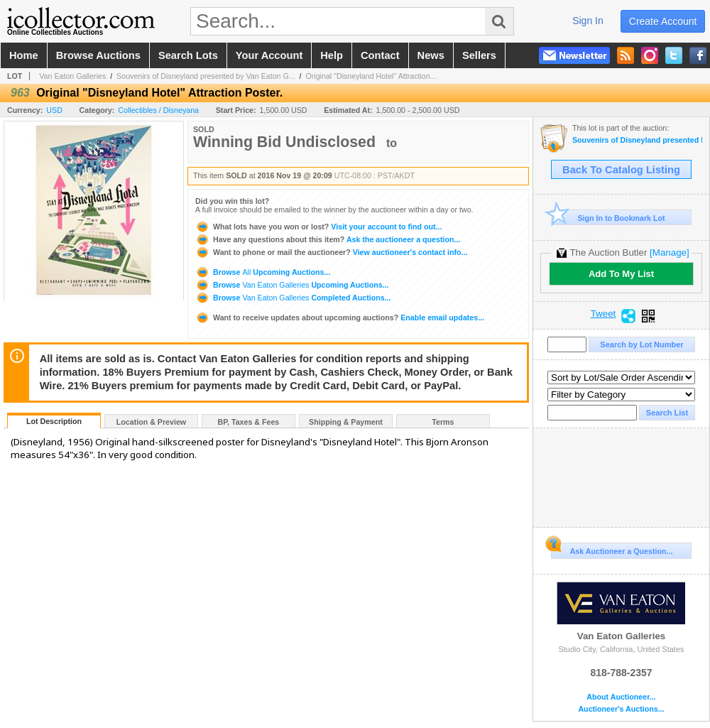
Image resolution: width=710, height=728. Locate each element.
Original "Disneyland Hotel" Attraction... (371, 76)
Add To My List (621, 274)
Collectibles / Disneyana (158, 110)
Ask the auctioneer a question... (328, 239)
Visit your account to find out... (318, 227)
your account (269, 55)
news (431, 55)
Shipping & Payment (346, 422)
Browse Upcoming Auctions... (263, 272)
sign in (588, 21)
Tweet (603, 314)
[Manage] (669, 252)
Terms (443, 422)
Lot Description (54, 421)
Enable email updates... (340, 317)
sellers (479, 55)
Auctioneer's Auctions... (621, 709)
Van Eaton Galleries (72, 76)
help (332, 55)
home (24, 55)
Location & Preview (151, 422)
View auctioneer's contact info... (331, 252)
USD (54, 110)
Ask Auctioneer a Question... (612, 549)
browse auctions (98, 55)
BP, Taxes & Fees (249, 422)
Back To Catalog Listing (621, 170)
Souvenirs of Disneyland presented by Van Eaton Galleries (637, 140)
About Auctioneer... (621, 697)
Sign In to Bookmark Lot (608, 218)
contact (380, 55)
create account (663, 21)
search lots (188, 55)
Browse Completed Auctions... (293, 298)
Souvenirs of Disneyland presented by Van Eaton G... (206, 76)
